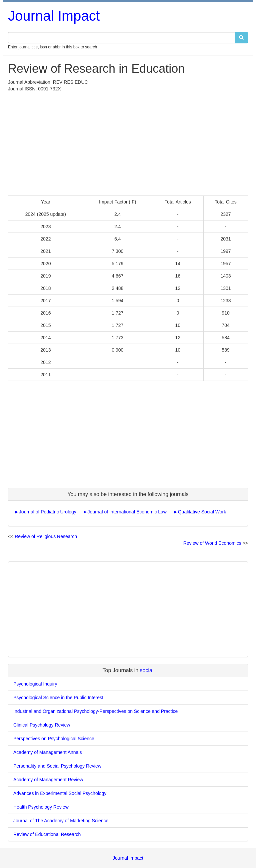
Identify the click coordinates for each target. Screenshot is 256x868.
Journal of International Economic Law (127, 512)
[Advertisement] (128, 142)
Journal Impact (54, 16)
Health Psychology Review (41, 807)
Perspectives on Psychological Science (54, 739)
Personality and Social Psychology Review (57, 766)
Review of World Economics (212, 543)
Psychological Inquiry (35, 684)
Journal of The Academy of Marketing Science (61, 821)
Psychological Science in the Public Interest (58, 698)
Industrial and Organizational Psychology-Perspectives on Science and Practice (95, 711)
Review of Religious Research (46, 536)
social (147, 670)
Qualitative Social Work (202, 512)
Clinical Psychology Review (42, 725)
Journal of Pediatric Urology (48, 512)
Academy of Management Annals (47, 752)
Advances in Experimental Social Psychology (60, 793)
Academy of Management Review (48, 780)
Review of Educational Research (47, 834)
